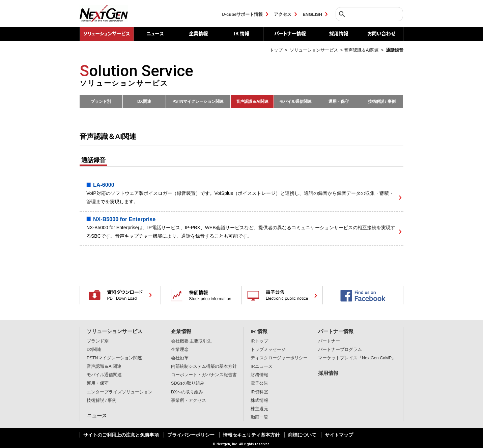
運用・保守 (339, 101)
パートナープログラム (340, 350)
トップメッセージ (268, 350)
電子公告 (259, 383)
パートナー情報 (290, 34)
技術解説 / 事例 (382, 101)
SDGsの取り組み (188, 383)
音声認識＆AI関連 (252, 101)
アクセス (283, 14)
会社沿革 (180, 358)
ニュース (155, 34)
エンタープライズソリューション (120, 392)
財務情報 (259, 375)
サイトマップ (339, 435)
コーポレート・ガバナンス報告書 (204, 375)
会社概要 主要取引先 (191, 341)
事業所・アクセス (189, 400)
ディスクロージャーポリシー (279, 358)
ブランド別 (101, 101)
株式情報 (259, 400)
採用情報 (338, 34)
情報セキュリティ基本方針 (251, 435)
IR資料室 (259, 392)
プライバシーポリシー (191, 435)
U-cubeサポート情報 (242, 14)
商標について (302, 435)
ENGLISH (312, 14)
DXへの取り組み (187, 392)
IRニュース (262, 366)
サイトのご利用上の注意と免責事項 (121, 435)
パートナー (329, 341)
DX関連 (144, 101)
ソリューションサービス (115, 331)
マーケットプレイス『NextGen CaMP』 (357, 358)
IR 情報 (241, 34)
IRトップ (259, 341)
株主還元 (259, 409)
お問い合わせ (382, 34)
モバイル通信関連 (295, 101)
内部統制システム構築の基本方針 (204, 366)
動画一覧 (259, 417)
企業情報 (198, 34)
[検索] (368, 14)
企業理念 (180, 350)
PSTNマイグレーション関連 (198, 101)
